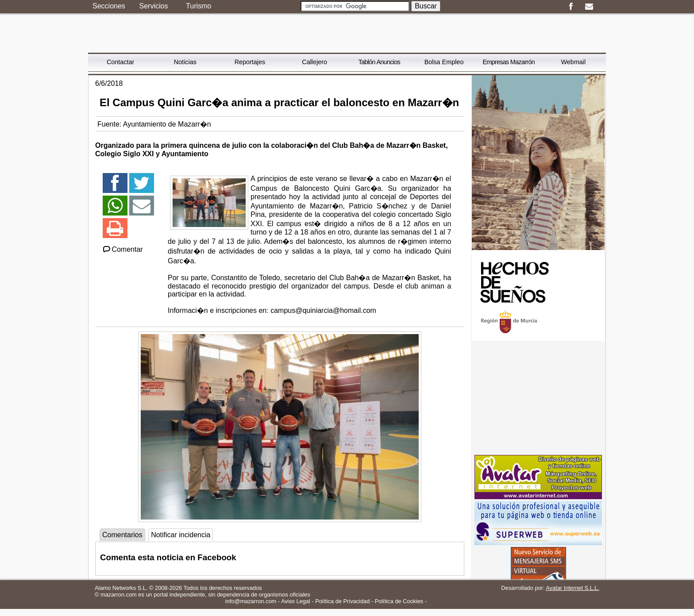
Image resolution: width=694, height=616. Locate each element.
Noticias (185, 62)
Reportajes (250, 62)
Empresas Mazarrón (509, 62)
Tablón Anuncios (379, 62)
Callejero (314, 62)
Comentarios (122, 535)
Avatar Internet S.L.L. (573, 588)
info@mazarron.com (251, 601)
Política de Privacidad (342, 601)
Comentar (122, 249)
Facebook (571, 7)
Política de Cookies (399, 601)
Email (589, 7)
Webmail (574, 62)
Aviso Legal (296, 601)
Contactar (120, 62)
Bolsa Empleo (444, 62)
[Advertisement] (538, 398)
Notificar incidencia (181, 535)
